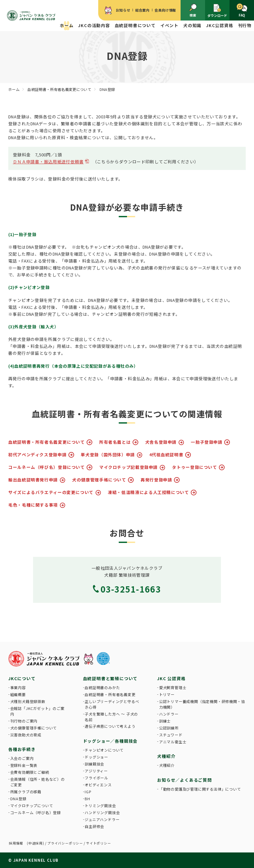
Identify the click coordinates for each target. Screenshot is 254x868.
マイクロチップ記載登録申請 (128, 467)
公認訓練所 (169, 728)
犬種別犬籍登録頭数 (28, 701)
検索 (193, 10)
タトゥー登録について (194, 467)
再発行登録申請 (156, 480)
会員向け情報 (165, 10)
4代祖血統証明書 (166, 455)
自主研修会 (94, 826)
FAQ (242, 10)
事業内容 (18, 687)
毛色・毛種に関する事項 (33, 505)
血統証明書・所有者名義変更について (47, 442)
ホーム (67, 25)
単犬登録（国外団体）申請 (108, 455)
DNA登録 (18, 799)
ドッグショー (96, 757)
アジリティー (96, 771)
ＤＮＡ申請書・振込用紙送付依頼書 (48, 162)
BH (87, 799)
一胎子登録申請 (207, 442)
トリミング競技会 (100, 806)
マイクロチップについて (32, 806)
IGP (88, 792)
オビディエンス (98, 785)
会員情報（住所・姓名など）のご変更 (38, 782)
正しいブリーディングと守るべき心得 (112, 704)
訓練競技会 (94, 764)
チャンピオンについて (104, 750)
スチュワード (171, 735)
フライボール (96, 778)
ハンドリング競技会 (102, 812)
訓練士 (165, 721)
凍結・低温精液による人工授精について (148, 493)
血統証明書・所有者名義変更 (110, 694)
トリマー (167, 694)
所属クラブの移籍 (26, 792)
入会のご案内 (22, 758)
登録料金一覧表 (24, 765)
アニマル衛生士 (173, 742)
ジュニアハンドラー (102, 819)
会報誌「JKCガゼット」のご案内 (37, 711)
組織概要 (18, 694)
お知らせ (123, 10)
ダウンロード (217, 11)
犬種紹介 (167, 765)
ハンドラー (169, 714)
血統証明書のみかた (102, 687)
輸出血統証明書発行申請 (33, 480)
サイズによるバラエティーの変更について (51, 493)
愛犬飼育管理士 (173, 687)
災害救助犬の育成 (26, 735)
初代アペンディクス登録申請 (37, 455)
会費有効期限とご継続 (30, 772)
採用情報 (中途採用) (27, 843)
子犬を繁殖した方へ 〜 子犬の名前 (111, 717)
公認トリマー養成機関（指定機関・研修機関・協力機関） (202, 704)
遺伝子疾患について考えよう (110, 726)
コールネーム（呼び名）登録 (36, 812)
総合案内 (142, 10)
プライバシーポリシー (65, 843)
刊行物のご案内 (24, 721)
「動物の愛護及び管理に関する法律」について (200, 789)
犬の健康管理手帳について (99, 480)
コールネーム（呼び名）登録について (47, 467)
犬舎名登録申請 (161, 442)
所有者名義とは (115, 442)
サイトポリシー (99, 843)
